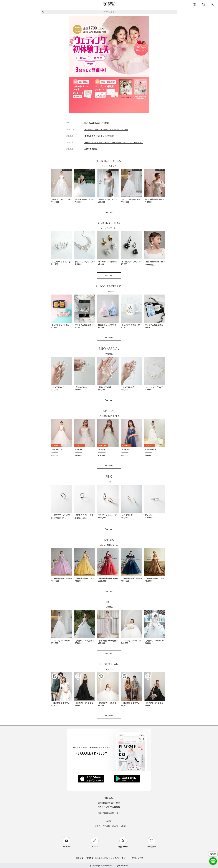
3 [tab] (108, 117)
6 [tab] (114, 117)
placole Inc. (107, 866)
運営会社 (79, 858)
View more (109, 212)
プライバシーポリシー (120, 858)
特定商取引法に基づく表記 (97, 858)
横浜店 (97, 826)
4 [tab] (110, 117)
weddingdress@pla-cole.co (109, 813)
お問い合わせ (137, 858)
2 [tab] (106, 117)
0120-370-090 (109, 807)
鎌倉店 (115, 826)
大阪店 (123, 826)
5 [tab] (112, 117)
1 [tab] (104, 117)
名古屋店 (106, 826)
